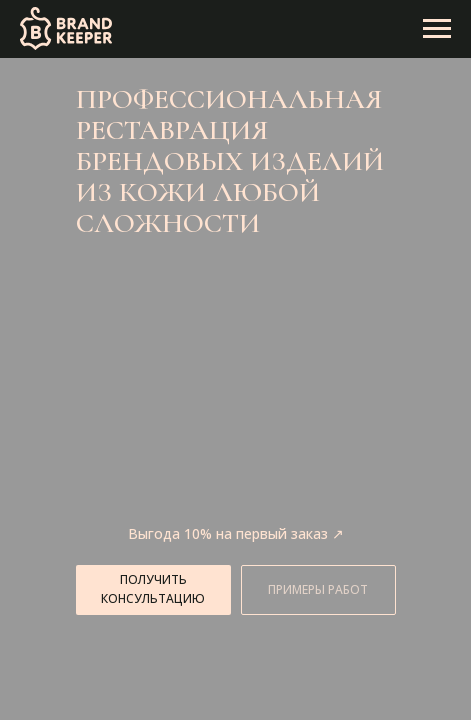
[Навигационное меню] (437, 29)
